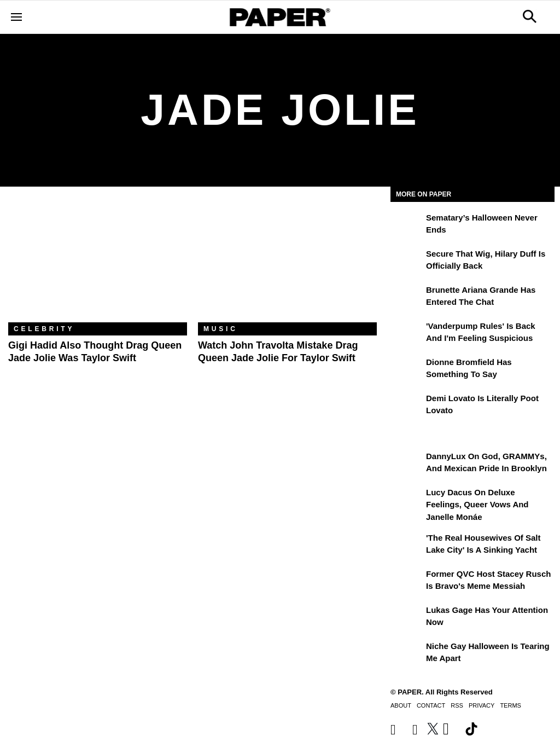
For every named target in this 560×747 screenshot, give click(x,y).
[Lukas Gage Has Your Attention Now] (407, 618)
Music (221, 329)
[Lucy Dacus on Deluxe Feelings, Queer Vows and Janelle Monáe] (407, 500)
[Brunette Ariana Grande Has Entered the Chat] (407, 298)
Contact (431, 705)
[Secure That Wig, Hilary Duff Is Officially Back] (407, 262)
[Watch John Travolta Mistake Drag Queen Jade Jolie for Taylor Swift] (287, 263)
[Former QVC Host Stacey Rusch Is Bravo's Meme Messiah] (407, 582)
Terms (511, 705)
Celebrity (44, 329)
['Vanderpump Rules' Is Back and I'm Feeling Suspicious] (407, 334)
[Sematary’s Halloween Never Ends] (407, 225)
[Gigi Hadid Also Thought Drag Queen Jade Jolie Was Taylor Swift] (98, 263)
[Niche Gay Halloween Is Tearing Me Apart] (407, 654)
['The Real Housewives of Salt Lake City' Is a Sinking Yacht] (407, 546)
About (401, 705)
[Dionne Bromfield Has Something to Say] (407, 370)
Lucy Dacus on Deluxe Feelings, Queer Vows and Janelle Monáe (477, 505)
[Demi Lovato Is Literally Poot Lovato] (407, 406)
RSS (457, 705)
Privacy (482, 705)
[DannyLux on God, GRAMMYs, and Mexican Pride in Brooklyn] (407, 464)
